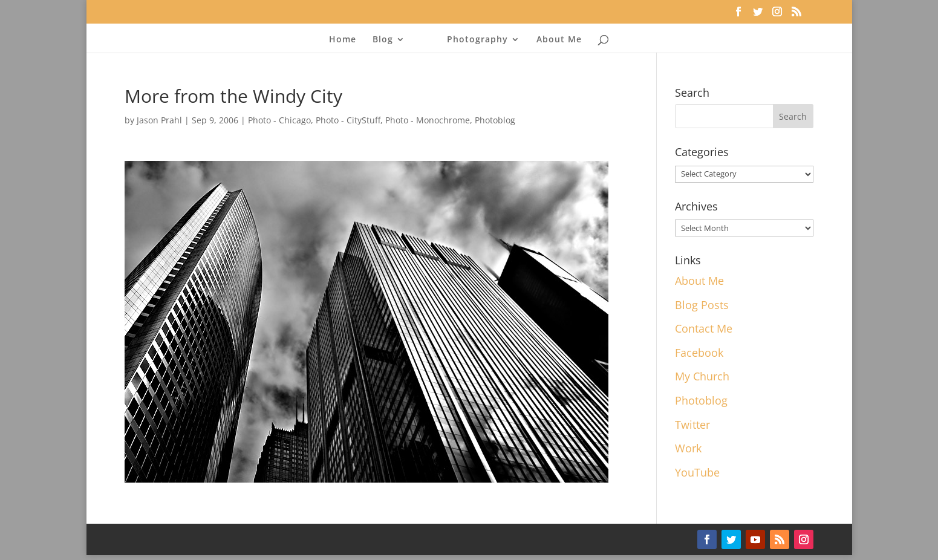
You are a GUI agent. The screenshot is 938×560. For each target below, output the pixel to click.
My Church (702, 376)
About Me (559, 40)
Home (343, 40)
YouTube (697, 472)
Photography (477, 40)
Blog (383, 40)
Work (688, 448)
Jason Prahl (159, 120)
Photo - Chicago (279, 120)
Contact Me (704, 328)
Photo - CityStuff (348, 120)
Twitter (692, 425)
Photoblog (495, 120)
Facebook (699, 353)
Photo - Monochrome (428, 120)
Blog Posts (702, 305)
